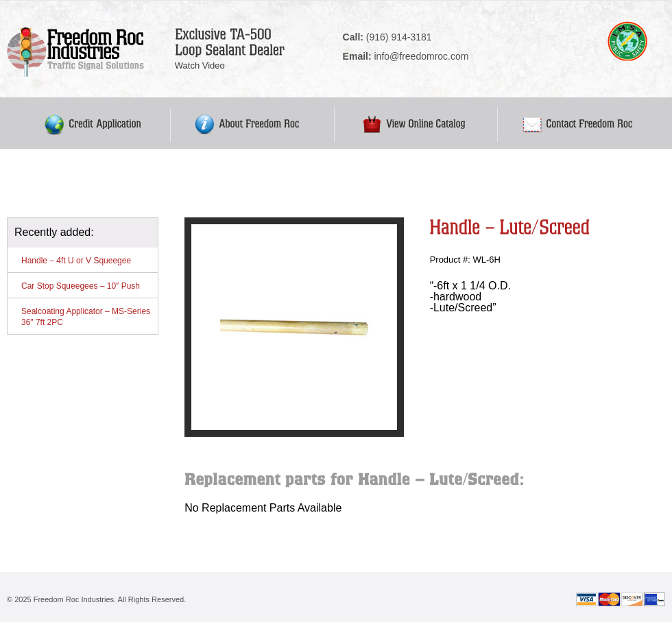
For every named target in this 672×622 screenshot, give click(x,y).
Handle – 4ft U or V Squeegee (76, 261)
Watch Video (200, 65)
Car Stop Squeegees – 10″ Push (81, 286)
